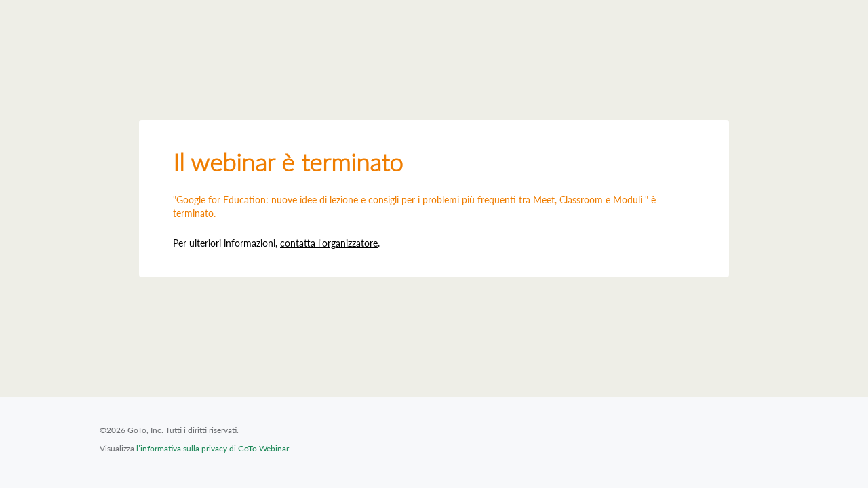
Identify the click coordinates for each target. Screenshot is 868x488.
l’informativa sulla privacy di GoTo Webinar (213, 448)
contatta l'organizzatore (329, 243)
